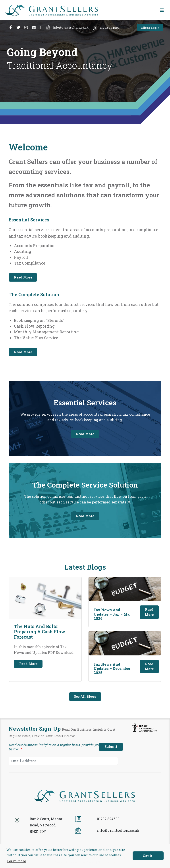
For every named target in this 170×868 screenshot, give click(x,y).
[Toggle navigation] (162, 10)
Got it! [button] (148, 856)
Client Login (150, 28)
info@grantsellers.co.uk (67, 27)
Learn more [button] (16, 861)
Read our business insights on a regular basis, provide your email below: (60, 747)
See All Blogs (85, 696)
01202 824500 (106, 28)
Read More (23, 277)
